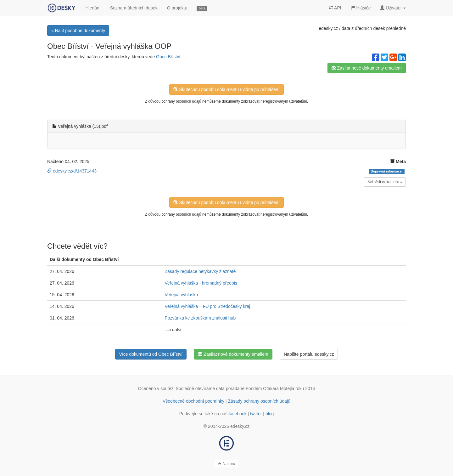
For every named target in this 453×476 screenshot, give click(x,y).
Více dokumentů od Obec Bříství (151, 354)
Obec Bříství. (169, 57)
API (335, 8)
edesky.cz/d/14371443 (72, 171)
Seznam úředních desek (134, 8)
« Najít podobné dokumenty (78, 31)
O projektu (177, 8)
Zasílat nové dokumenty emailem (367, 68)
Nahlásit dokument (385, 182)
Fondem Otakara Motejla (270, 388)
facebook (238, 414)
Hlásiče (361, 8)
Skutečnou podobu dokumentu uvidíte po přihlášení (226, 89)
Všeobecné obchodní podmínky (193, 401)
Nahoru (227, 464)
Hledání (93, 8)
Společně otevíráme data (200, 388)
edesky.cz (328, 28)
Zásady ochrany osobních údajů (259, 401)
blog (270, 414)
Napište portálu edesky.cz (309, 354)
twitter (256, 414)
